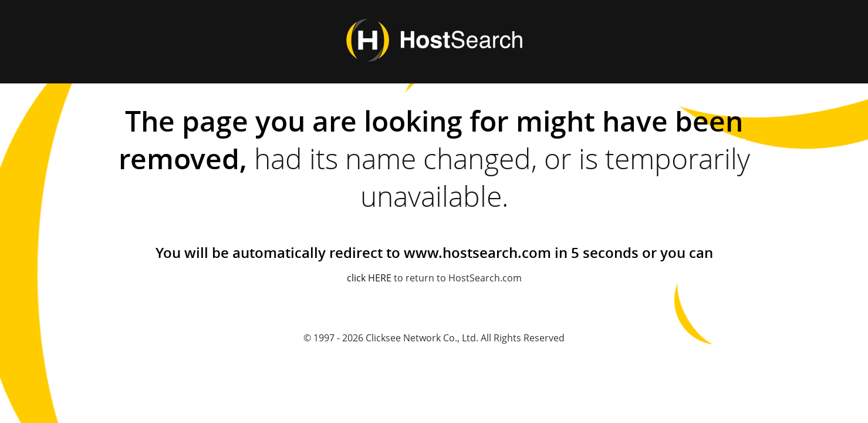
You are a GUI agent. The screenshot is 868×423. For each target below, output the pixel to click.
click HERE (369, 278)
